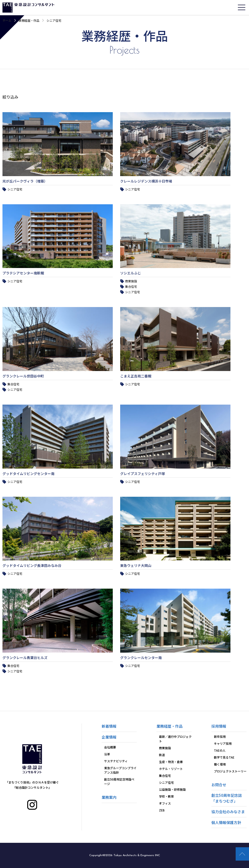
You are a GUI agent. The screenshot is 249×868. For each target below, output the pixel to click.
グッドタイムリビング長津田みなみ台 (32, 565)
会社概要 (110, 747)
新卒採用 (220, 736)
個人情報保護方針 (226, 822)
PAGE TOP (242, 854)
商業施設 (165, 748)
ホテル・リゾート (171, 769)
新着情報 (109, 726)
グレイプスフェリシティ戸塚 (143, 474)
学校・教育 (166, 796)
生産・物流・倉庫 (171, 762)
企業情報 (109, 737)
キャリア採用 (223, 743)
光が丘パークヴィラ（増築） (25, 181)
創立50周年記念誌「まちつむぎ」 (227, 798)
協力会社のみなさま (228, 812)
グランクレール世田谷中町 (23, 376)
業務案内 (109, 797)
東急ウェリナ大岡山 (136, 565)
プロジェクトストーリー (230, 771)
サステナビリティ (116, 761)
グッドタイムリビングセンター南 (28, 474)
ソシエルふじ (131, 273)
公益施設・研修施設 (172, 789)
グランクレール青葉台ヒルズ (25, 658)
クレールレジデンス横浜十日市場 (146, 181)
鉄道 (162, 755)
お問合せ (219, 785)
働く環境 (220, 764)
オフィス (165, 803)
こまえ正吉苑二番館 (136, 376)
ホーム (7, 20)
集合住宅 (165, 775)
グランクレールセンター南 (141, 658)
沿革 (107, 754)
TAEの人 (220, 750)
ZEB (162, 810)
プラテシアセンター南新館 (23, 273)
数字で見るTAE (224, 757)
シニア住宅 (166, 782)
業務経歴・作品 (29, 20)
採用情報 (219, 726)
